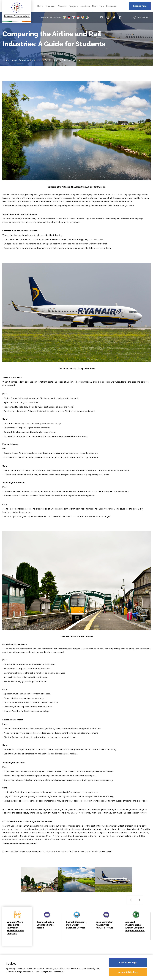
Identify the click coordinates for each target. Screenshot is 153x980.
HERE (75, 851)
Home (6, 60)
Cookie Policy (59, 971)
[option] (39, 880)
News (14, 60)
